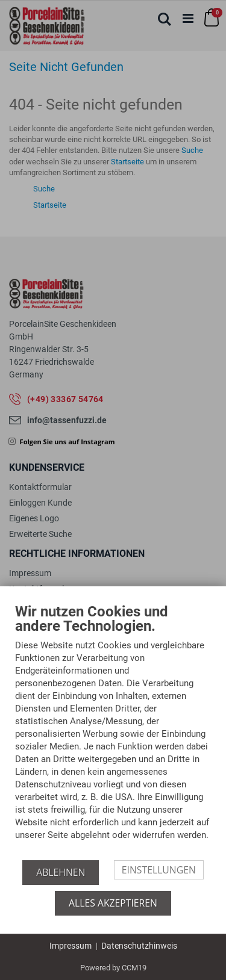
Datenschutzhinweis (139, 946)
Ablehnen (61, 872)
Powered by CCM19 (113, 968)
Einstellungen (159, 870)
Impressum (71, 946)
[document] (113, 732)
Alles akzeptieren (113, 903)
